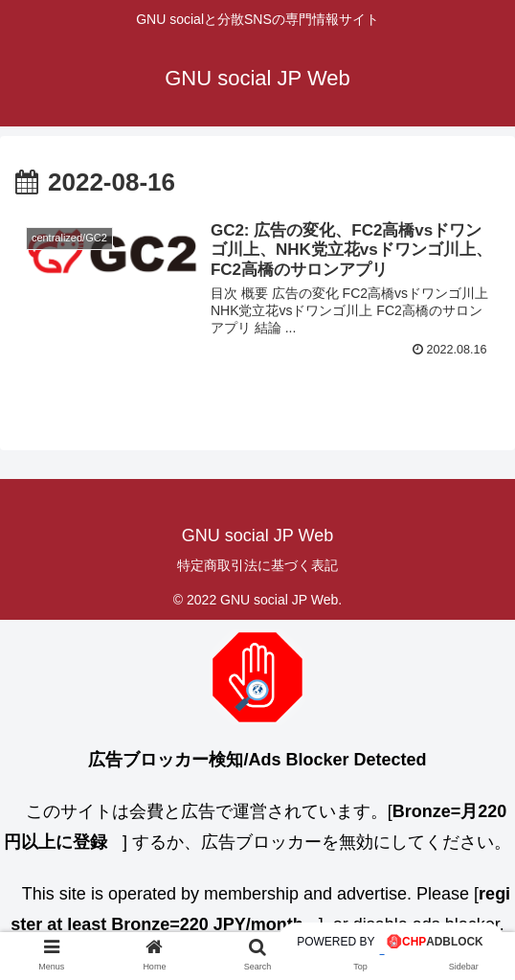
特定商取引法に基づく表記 (257, 565)
